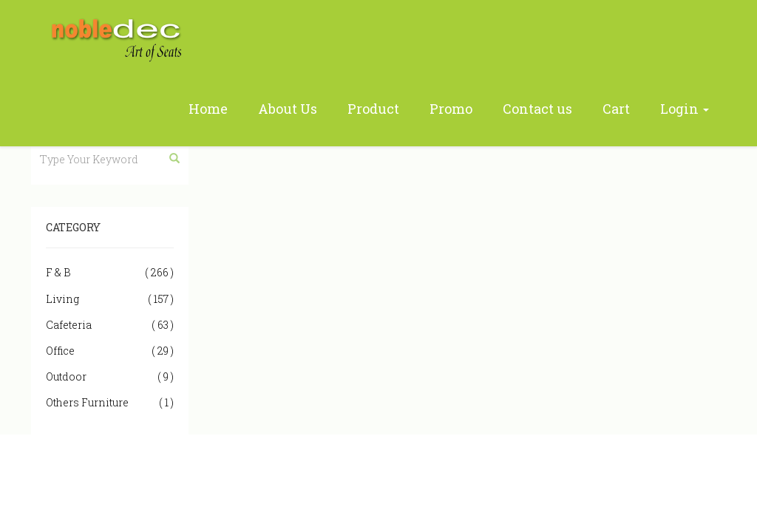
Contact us (537, 109)
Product (373, 109)
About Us (288, 109)
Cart (616, 109)
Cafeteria (110, 325)
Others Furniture (110, 402)
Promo (451, 109)
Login (685, 109)
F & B (110, 272)
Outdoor (110, 376)
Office (110, 351)
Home (208, 109)
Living (110, 299)
